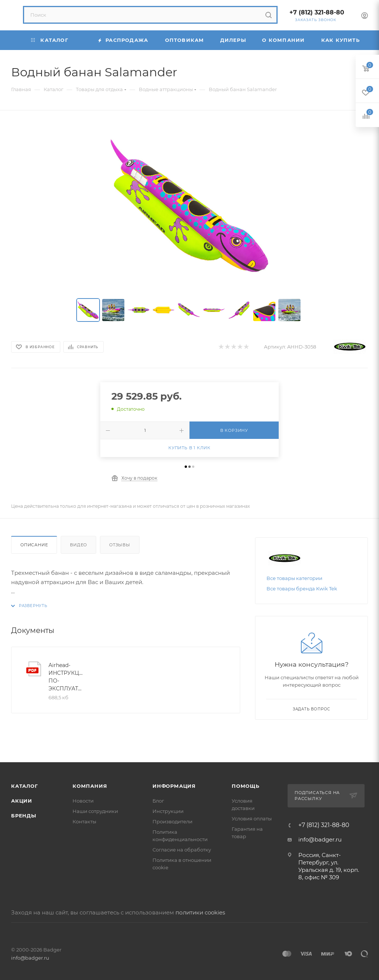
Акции (22, 801)
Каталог (25, 786)
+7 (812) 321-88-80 (317, 12)
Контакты (84, 821)
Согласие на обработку (182, 850)
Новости (83, 801)
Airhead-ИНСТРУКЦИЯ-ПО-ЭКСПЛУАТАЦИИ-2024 (67, 677)
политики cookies (200, 912)
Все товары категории (294, 578)
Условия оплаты (252, 819)
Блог (158, 801)
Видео (78, 545)
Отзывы (120, 545)
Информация (174, 786)
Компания (90, 786)
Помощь (246, 786)
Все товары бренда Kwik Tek (302, 589)
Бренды (24, 816)
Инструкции (168, 811)
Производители (172, 821)
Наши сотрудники (95, 811)
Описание (34, 545)
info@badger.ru (320, 839)
